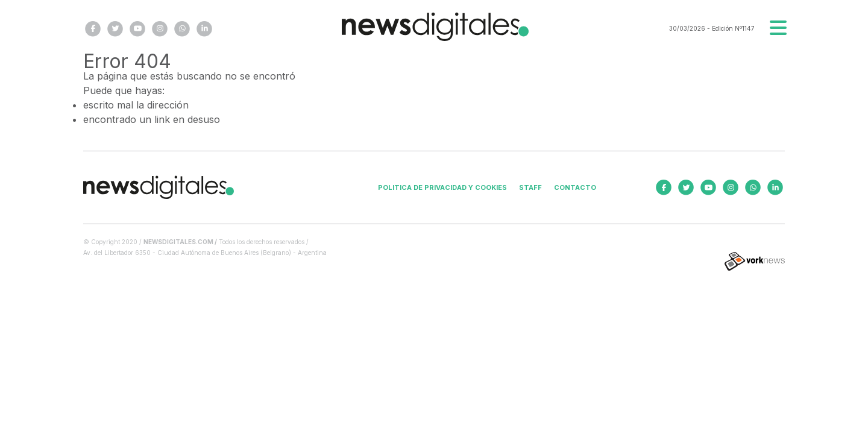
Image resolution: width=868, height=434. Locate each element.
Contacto (575, 187)
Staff (530, 187)
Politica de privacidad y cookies (442, 187)
